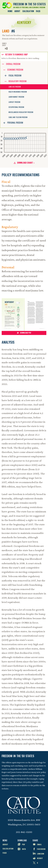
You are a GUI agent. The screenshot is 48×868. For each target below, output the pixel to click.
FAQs (38, 11)
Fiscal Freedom (15, 76)
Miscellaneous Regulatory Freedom (21, 112)
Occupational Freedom (16, 107)
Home (10, 11)
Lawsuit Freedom (14, 102)
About (17, 11)
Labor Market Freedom (16, 97)
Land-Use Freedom (15, 87)
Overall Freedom (13, 64)
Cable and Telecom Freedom (18, 117)
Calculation (28, 11)
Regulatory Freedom (18, 81)
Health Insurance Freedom (18, 92)
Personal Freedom (15, 123)
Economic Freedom (15, 70)
